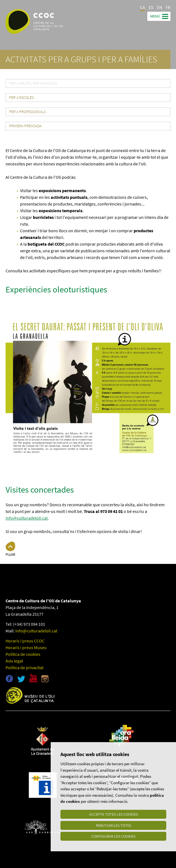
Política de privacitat (25, 667)
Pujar (10, 555)
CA (143, 7)
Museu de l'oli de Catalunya (30, 696)
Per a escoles (21, 98)
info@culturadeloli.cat (27, 518)
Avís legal (14, 661)
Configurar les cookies (113, 836)
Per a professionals (27, 112)
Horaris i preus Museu (26, 647)
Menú (155, 16)
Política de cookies (23, 654)
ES (151, 7)
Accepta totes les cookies (113, 814)
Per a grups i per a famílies (33, 83)
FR (168, 7)
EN (160, 7)
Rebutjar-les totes (113, 825)
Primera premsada (25, 126)
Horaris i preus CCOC (25, 641)
